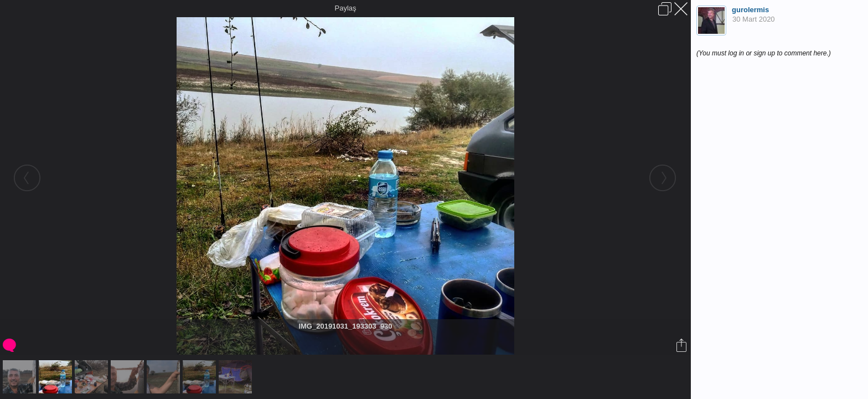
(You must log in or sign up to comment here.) (764, 53)
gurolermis (750, 10)
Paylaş (345, 8)
